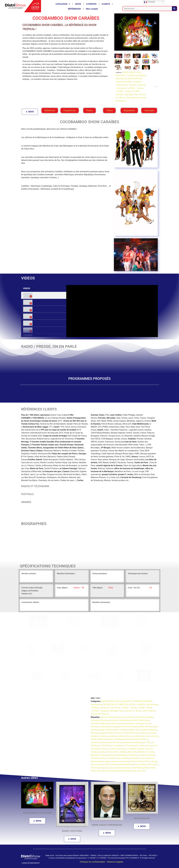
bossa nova (121, 733)
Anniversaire (122, 85)
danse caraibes (98, 739)
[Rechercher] (174, 9)
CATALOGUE (63, 4)
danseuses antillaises (133, 742)
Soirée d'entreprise (100, 714)
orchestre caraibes (146, 755)
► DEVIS (30, 112)
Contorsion (121, 88)
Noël (136, 94)
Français (150, 2)
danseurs (127, 739)
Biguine (104, 733)
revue (114, 761)
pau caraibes (123, 758)
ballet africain (145, 726)
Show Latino (153, 764)
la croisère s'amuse (115, 749)
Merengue (111, 755)
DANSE (126, 72)
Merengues (122, 755)
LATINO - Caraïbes (100, 711)
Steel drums (150, 768)
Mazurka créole (98, 755)
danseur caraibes (114, 739)
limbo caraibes (120, 752)
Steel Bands (138, 768)
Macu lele (132, 752)
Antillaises (104, 726)
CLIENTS (106, 4)
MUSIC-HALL (135, 72)
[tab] (44, 295)
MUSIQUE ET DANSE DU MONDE (131, 75)
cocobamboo (138, 736)
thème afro (96, 771)
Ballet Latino (134, 730)
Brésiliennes (133, 733)
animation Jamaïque (119, 720)
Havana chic (100, 749)
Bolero (111, 733)
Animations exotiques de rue (138, 723)
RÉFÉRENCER (74, 9)
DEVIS (78, 4)
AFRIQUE (137, 82)
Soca (107, 768)
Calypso (143, 733)
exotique (149, 745)
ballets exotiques (149, 730)
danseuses (96, 742)
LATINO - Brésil (145, 708)
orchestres (111, 758)
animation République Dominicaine (107, 723)
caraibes (112, 736)
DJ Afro (147, 742)
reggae (107, 761)
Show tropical (97, 768)
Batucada (95, 733)
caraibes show (124, 736)
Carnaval (141, 85)
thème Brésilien (123, 771)
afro (123, 717)
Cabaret (132, 85)
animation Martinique (139, 720)
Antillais (95, 726)
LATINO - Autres (129, 708)
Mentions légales (115, 862)
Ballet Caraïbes (121, 730)
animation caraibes (145, 717)
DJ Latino (140, 745)
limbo (109, 752)
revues (121, 761)
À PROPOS (91, 4)
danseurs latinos (140, 739)
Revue (122, 98)
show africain (97, 764)
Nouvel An (129, 711)
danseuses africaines (112, 742)
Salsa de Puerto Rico (140, 761)
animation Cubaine (100, 720)
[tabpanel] (112, 311)
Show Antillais (111, 764)
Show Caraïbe (140, 764)
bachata (114, 726)
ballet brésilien (106, 730)
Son (112, 768)
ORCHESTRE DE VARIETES (115, 704)
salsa (127, 761)
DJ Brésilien (105, 745)
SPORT (129, 82)
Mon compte (92, 9)
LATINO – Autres (135, 88)
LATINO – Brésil (123, 91)
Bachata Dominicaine (128, 726)
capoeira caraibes (99, 736)
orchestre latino (98, 758)
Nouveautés (121, 79)
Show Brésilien (125, 764)
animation (130, 717)
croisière (154, 736)
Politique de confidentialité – (93, 862)
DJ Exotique (129, 745)
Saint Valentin (132, 98)
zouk (134, 771)
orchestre (132, 755)
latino (103, 752)
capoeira (152, 733)
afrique (117, 717)
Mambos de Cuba (146, 752)
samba (154, 761)
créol (147, 736)
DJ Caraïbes (117, 745)
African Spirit (106, 717)
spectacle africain (123, 768)
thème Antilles (109, 771)
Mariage (129, 94)
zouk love (141, 771)
